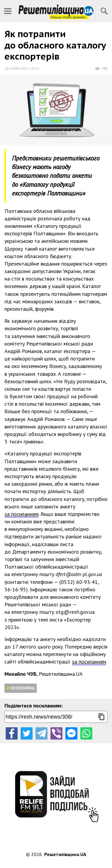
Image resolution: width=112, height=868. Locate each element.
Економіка (23, 688)
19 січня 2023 (16, 68)
